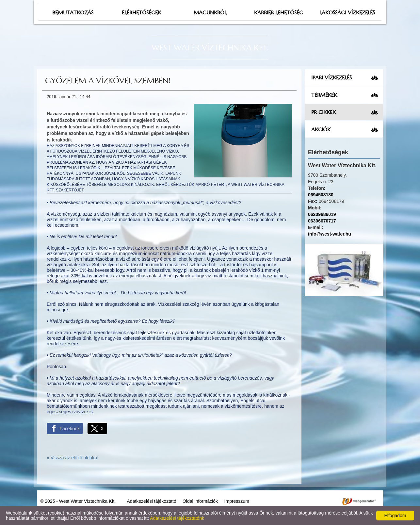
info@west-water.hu (330, 234)
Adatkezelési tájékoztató (152, 501)
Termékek (324, 95)
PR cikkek (323, 112)
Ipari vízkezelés (331, 77)
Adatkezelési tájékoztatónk (177, 518)
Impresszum (237, 501)
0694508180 (321, 195)
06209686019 (322, 214)
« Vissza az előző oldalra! (73, 458)
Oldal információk (200, 501)
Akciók (321, 129)
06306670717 (322, 221)
